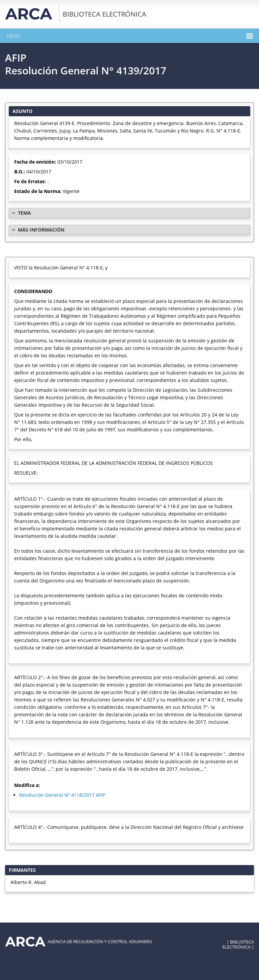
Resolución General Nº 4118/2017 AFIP (62, 795)
